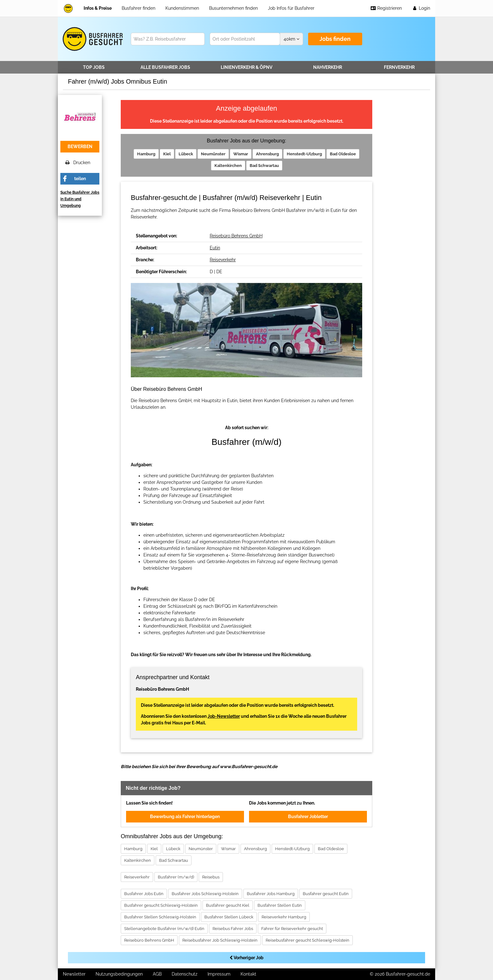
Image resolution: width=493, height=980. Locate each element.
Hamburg (146, 154)
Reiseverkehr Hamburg (284, 917)
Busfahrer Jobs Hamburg (271, 894)
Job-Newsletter (224, 716)
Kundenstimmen (182, 8)
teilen (80, 179)
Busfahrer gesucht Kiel (228, 905)
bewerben (80, 147)
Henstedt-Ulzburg (304, 154)
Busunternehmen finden (233, 8)
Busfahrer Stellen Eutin (280, 905)
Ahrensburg (267, 154)
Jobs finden (335, 39)
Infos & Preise (98, 8)
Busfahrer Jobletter (308, 817)
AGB (157, 974)
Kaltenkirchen (228, 166)
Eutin (215, 248)
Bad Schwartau (264, 166)
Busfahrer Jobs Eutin (144, 894)
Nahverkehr (328, 67)
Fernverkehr (399, 67)
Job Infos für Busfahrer (291, 8)
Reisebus (211, 877)
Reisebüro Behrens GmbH (236, 236)
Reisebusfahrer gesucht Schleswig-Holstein (307, 940)
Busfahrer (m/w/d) (176, 877)
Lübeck (186, 154)
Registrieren (386, 8)
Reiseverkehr (223, 260)
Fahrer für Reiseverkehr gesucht (292, 929)
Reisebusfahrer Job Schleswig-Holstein (220, 940)
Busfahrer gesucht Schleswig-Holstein (161, 905)
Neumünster (213, 154)
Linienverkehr (246, 67)
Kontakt (248, 974)
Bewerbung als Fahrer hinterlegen (185, 817)
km (291, 39)
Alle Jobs (165, 67)
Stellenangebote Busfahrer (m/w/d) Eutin (164, 929)
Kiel (167, 154)
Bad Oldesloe (343, 154)
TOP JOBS (94, 67)
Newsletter (74, 974)
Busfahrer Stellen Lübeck (229, 917)
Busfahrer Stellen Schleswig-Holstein (160, 917)
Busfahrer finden (138, 8)
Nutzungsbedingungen (119, 974)
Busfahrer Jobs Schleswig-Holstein (205, 894)
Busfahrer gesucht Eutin (326, 894)
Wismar (241, 154)
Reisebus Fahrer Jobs (233, 929)
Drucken (78, 163)
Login (421, 8)
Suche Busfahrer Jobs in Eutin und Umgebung (80, 199)
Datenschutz (185, 974)
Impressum (219, 974)
